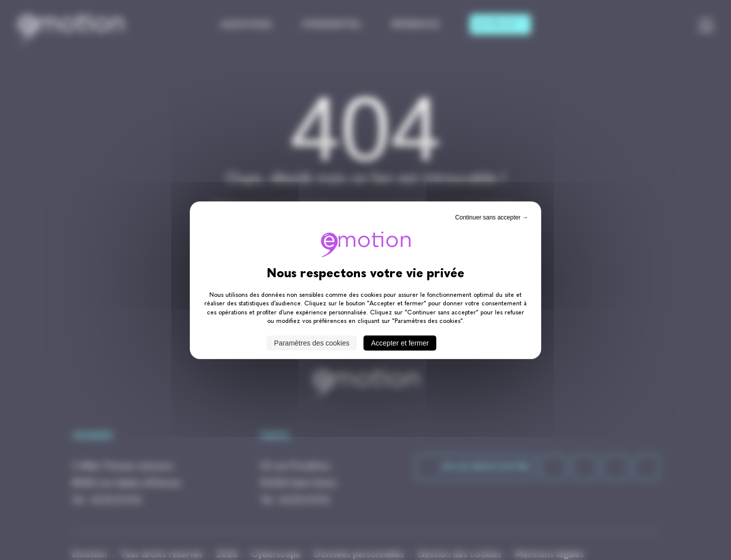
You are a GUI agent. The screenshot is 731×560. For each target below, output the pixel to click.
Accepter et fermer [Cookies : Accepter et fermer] (400, 343)
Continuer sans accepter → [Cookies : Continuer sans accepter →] (492, 217)
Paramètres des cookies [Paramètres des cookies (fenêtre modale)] (312, 343)
